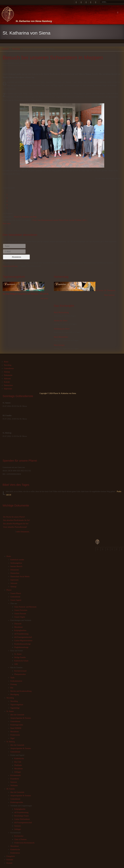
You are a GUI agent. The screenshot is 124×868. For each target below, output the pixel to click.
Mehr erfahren (109, 295)
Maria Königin (59, 345)
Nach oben (6, 224)
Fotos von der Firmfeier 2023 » (76, 220)
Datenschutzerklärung (10, 266)
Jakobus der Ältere (61, 321)
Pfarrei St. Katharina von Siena (25, 217)
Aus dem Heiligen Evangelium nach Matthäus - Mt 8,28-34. (26, 294)
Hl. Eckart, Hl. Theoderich (105, 290)
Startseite (5, 49)
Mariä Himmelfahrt (61, 337)
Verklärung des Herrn (62, 329)
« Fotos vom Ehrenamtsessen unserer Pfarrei (48, 220)
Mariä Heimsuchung (61, 312)
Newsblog (16, 49)
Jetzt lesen (44, 298)
